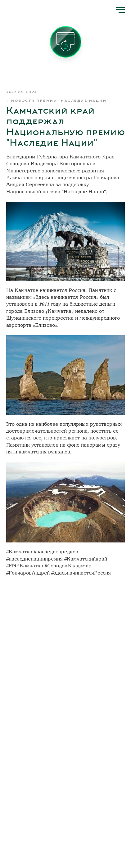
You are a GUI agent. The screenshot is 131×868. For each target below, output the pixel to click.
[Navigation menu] (120, 10)
